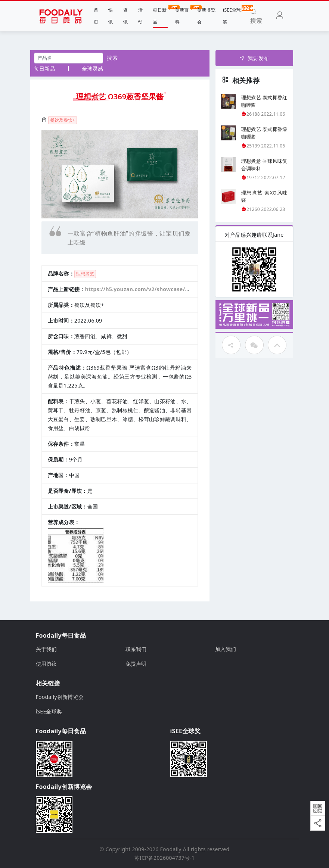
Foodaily (171, 849)
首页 (96, 16)
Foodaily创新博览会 (60, 697)
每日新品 (160, 15)
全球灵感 (92, 69)
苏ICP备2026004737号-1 (165, 858)
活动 (140, 16)
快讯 (111, 16)
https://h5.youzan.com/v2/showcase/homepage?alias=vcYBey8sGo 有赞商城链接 (191, 289)
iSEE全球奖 (232, 15)
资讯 (125, 16)
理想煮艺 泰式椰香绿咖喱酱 (264, 133)
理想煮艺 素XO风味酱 (264, 196)
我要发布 (254, 58)
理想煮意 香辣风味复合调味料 (264, 165)
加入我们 (226, 649)
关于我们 (46, 649)
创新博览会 (206, 16)
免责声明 (136, 664)
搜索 (112, 58)
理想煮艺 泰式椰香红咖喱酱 (264, 101)
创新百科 (182, 15)
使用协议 (46, 664)
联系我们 (136, 649)
